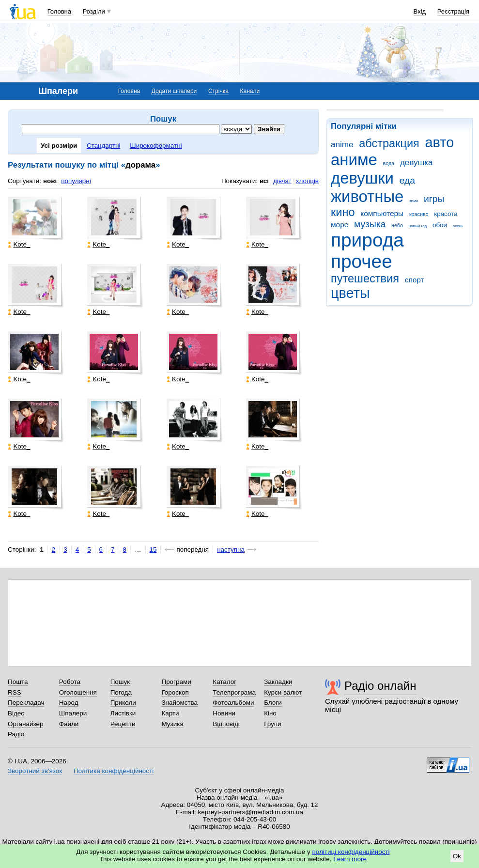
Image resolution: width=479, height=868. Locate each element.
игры (434, 199)
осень (458, 226)
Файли (69, 724)
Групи (272, 724)
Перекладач (26, 703)
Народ (69, 703)
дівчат (282, 181)
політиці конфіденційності (351, 852)
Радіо (16, 734)
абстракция (389, 143)
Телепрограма (234, 692)
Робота (70, 682)
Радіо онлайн (380, 686)
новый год (418, 226)
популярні (76, 181)
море (340, 225)
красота (446, 214)
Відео (16, 713)
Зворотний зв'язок (35, 771)
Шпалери (73, 713)
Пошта (18, 682)
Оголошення (78, 692)
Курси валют (283, 692)
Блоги (273, 703)
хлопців (307, 181)
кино (343, 212)
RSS (15, 692)
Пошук (120, 682)
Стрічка (218, 91)
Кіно (270, 713)
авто (440, 142)
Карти (170, 713)
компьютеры (382, 213)
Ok (457, 856)
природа (367, 240)
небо (397, 225)
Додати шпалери (174, 91)
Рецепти (123, 724)
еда (407, 180)
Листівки (123, 713)
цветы (350, 293)
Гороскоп (175, 692)
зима (414, 201)
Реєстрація (453, 11)
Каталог (224, 682)
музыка (370, 224)
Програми (176, 682)
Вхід (420, 11)
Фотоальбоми (233, 703)
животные (367, 196)
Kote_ (19, 244)
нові (50, 181)
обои (440, 225)
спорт (415, 280)
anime (342, 145)
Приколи (123, 703)
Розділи (94, 11)
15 (153, 550)
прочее (362, 261)
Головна (59, 11)
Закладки (278, 682)
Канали (250, 91)
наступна (231, 550)
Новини (224, 713)
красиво (419, 214)
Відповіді (226, 724)
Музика (172, 724)
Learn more (350, 859)
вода (389, 163)
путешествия (365, 279)
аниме (354, 160)
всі (264, 181)
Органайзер (25, 724)
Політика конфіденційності (114, 771)
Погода (121, 692)
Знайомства (179, 703)
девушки (362, 178)
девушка (417, 163)
